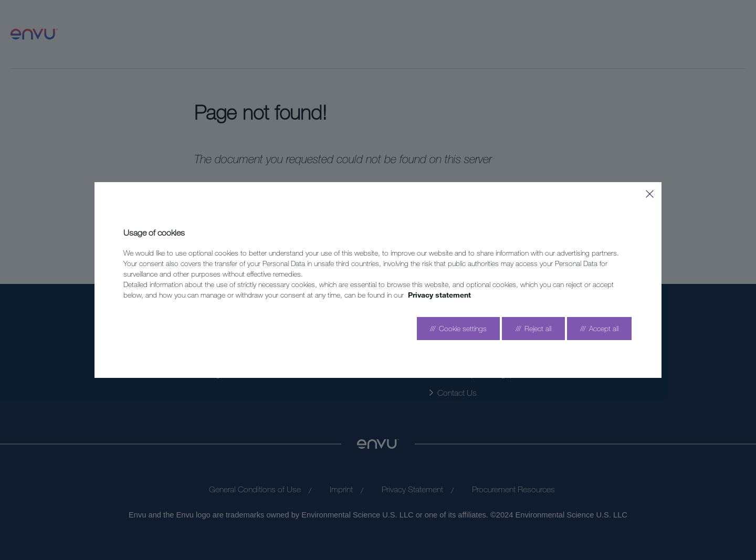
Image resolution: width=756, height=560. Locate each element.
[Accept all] (599, 329)
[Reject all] (533, 329)
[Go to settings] (458, 329)
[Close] (650, 194)
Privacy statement (439, 295)
